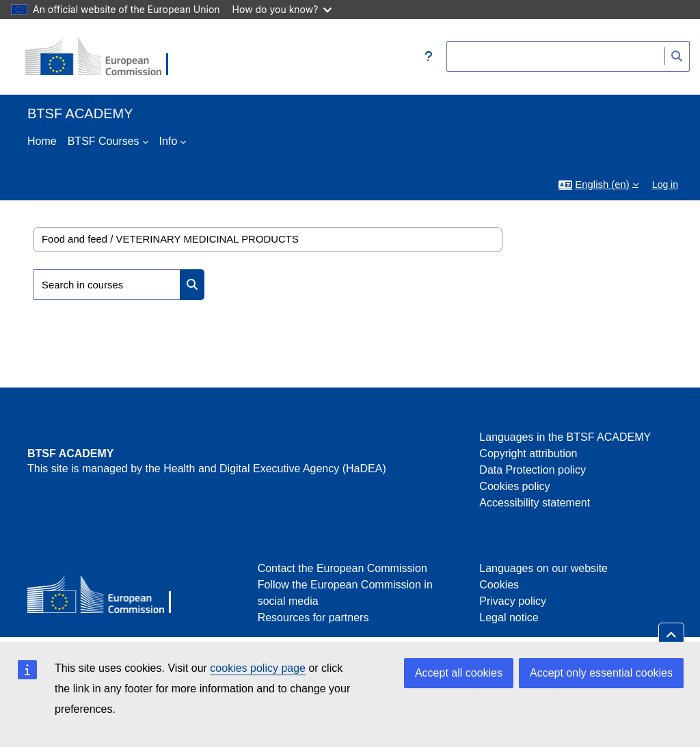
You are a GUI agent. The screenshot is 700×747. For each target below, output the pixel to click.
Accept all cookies (459, 673)
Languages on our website (543, 568)
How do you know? (282, 9)
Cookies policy (514, 486)
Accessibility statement (535, 503)
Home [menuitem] (42, 141)
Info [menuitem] (169, 141)
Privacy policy (513, 601)
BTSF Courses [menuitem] (104, 141)
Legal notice (509, 617)
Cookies (499, 585)
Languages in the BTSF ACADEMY (565, 437)
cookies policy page (258, 668)
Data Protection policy (533, 470)
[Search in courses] (107, 285)
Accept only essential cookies (601, 673)
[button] (429, 57)
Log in (665, 185)
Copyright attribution (528, 453)
